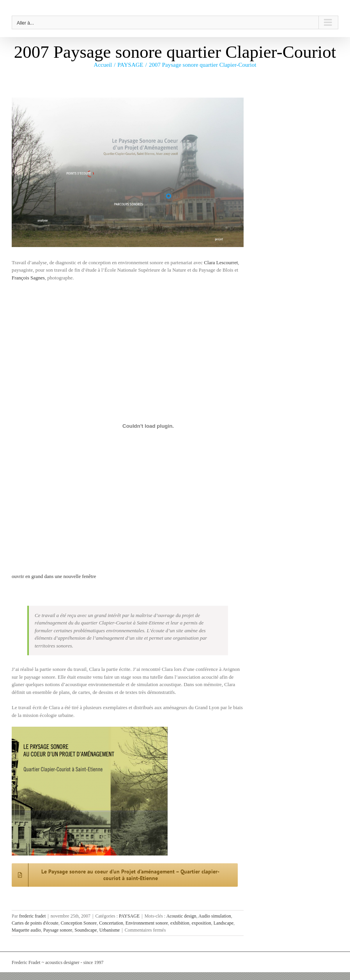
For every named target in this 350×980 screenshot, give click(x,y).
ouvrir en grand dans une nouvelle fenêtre (54, 576)
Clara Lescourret (221, 262)
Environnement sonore (147, 923)
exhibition (180, 923)
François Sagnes (28, 278)
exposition (202, 923)
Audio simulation (215, 916)
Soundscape (86, 930)
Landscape (224, 923)
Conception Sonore (79, 923)
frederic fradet (32, 916)
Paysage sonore (58, 930)
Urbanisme (110, 930)
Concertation (111, 923)
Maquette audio (26, 930)
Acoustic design (181, 916)
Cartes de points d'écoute (35, 923)
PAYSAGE (129, 916)
